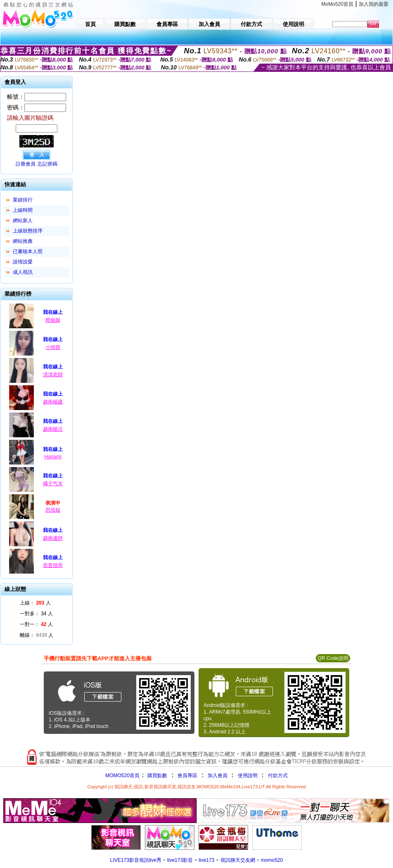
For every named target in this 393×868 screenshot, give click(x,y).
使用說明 (248, 776)
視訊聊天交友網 (238, 860)
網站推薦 (23, 241)
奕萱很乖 (53, 565)
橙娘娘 (53, 320)
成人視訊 (23, 272)
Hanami (53, 457)
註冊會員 (26, 164)
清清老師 (53, 375)
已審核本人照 (28, 251)
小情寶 (53, 347)
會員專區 (187, 776)
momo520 (272, 860)
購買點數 (157, 776)
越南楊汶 (53, 429)
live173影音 (180, 860)
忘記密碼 (47, 164)
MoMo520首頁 (337, 4)
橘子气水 (53, 484)
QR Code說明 (333, 658)
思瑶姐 (53, 510)
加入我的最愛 (374, 4)
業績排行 (23, 200)
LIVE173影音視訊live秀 (136, 860)
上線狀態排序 (28, 231)
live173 (206, 860)
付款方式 (278, 776)
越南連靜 (53, 538)
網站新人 (23, 221)
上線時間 (23, 210)
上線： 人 (35, 603)
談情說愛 (23, 262)
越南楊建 (53, 402)
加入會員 (218, 776)
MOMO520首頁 (122, 776)
